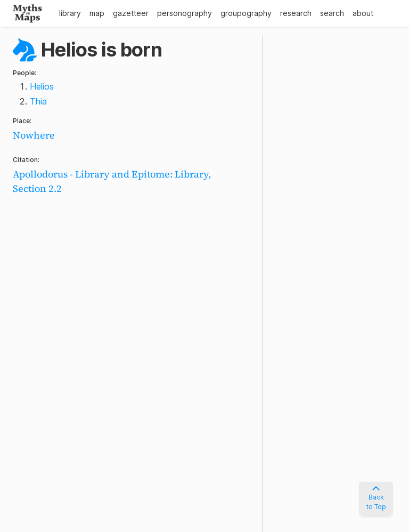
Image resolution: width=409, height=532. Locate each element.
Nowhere (34, 135)
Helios (42, 86)
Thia (38, 101)
